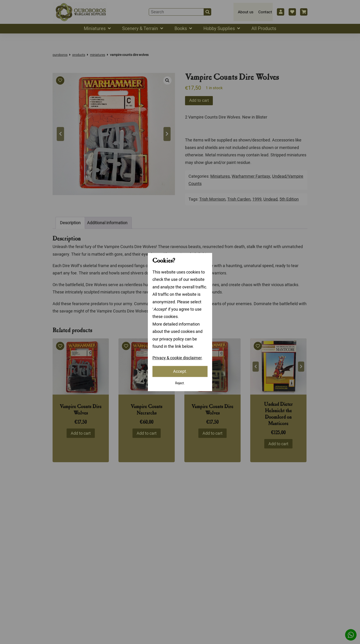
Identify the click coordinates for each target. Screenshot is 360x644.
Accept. (180, 371)
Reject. (180, 383)
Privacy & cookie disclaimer (177, 358)
